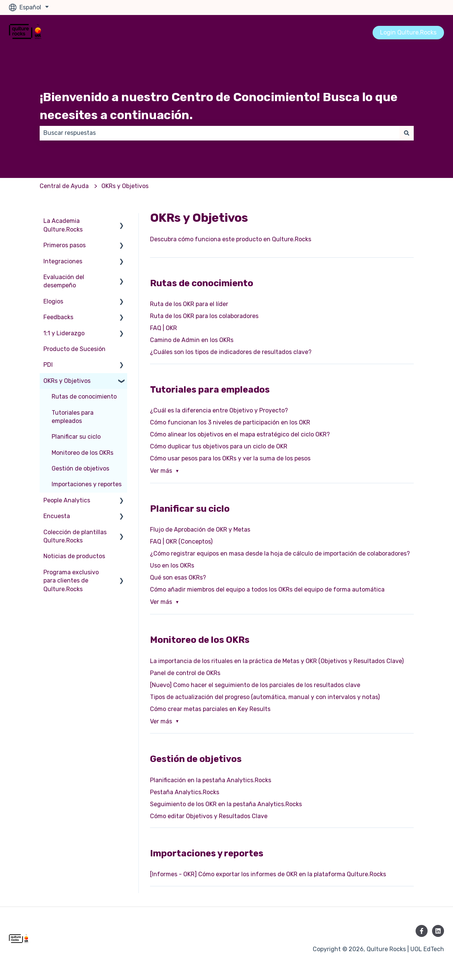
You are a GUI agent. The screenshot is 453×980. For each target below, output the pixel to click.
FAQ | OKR (163, 328)
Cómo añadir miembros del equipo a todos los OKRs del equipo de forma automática (267, 589)
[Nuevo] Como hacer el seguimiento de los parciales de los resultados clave (255, 685)
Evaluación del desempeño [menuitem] (64, 281)
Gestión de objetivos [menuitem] (80, 468)
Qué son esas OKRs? (178, 577)
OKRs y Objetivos (125, 186)
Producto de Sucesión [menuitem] (74, 349)
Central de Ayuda (64, 186)
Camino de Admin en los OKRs (192, 340)
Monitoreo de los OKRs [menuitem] (82, 453)
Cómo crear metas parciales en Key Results (210, 709)
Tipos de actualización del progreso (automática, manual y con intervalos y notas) (265, 697)
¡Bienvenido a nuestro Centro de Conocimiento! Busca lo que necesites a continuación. (219, 106)
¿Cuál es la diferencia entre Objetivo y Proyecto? (219, 410)
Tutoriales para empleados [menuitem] (73, 417)
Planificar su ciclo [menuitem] (76, 437)
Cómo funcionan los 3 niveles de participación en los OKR (230, 422)
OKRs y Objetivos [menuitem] (67, 381)
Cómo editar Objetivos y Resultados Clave (209, 816)
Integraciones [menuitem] (63, 261)
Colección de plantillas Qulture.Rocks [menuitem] (75, 536)
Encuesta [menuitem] (57, 516)
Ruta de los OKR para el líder (189, 304)
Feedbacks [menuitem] (58, 317)
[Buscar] (407, 133)
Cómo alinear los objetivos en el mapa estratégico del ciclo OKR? (240, 434)
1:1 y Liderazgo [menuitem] (64, 333)
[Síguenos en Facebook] (422, 931)
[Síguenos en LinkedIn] (438, 931)
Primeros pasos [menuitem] (65, 245)
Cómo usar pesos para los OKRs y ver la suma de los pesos (230, 458)
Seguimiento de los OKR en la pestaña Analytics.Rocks (226, 804)
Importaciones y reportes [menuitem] (87, 484)
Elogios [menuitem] (53, 301)
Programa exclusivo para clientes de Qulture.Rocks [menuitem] (71, 581)
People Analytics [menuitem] (67, 500)
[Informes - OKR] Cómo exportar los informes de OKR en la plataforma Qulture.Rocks (268, 874)
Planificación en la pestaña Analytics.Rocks (211, 780)
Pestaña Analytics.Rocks (185, 792)
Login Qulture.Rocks (408, 32)
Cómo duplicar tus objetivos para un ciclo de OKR (219, 446)
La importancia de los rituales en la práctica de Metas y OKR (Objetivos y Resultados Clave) (277, 661)
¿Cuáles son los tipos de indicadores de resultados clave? (231, 352)
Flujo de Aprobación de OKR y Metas (200, 530)
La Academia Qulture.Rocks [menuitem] (63, 225)
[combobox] (220, 133)
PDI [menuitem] (48, 365)
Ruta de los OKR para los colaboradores (204, 316)
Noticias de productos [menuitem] (74, 556)
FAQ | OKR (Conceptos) (181, 542)
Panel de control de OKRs (185, 673)
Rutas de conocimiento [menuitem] (84, 397)
